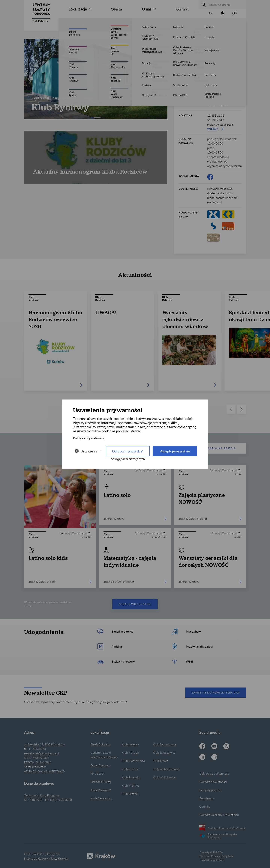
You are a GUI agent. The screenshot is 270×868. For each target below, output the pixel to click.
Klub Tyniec (160, 761)
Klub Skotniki (130, 794)
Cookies (205, 806)
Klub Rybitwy (41, 20)
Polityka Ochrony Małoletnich (219, 815)
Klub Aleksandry (101, 798)
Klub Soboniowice (165, 744)
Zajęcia (160, 25)
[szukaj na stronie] (227, 4)
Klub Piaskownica (133, 761)
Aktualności (90, 25)
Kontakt (182, 9)
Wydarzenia (137, 25)
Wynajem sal (208, 25)
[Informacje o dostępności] (222, 13)
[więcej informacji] (225, 45)
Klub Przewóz (131, 777)
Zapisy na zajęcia (214, 448)
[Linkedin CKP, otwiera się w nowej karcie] (202, 757)
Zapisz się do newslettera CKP (216, 692)
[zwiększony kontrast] (234, 13)
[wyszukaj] (203, 4)
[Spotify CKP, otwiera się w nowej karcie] (214, 757)
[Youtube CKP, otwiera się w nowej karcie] (214, 747)
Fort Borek (97, 773)
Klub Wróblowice (164, 777)
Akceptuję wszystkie (175, 451)
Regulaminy (207, 798)
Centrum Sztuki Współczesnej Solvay (104, 755)
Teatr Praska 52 (101, 790)
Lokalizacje (78, 9)
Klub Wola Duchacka (166, 769)
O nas (147, 9)
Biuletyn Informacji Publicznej (222, 828)
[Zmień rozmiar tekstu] (210, 13)
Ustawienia (88, 451)
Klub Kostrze (130, 752)
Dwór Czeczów (100, 765)
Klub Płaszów (131, 769)
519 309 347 (215, 120)
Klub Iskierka (130, 744)
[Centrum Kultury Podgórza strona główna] (41, 9)
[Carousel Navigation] (96, 79)
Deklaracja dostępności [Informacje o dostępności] (214, 773)
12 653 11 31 (216, 115)
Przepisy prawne (210, 790)
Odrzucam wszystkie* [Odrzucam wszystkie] (128, 451)
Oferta (116, 9)
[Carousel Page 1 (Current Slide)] (93, 117)
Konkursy (182, 25)
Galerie (113, 25)
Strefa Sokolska (100, 744)
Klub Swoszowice (164, 752)
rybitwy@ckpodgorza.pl (221, 125)
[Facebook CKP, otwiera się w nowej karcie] (210, 177)
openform (219, 860)
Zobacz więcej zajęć (135, 604)
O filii (67, 25)
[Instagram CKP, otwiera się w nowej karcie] (226, 747)
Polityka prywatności (213, 782)
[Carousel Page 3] (99, 117)
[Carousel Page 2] (96, 117)
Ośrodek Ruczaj (101, 782)
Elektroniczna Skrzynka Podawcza (218, 836)
